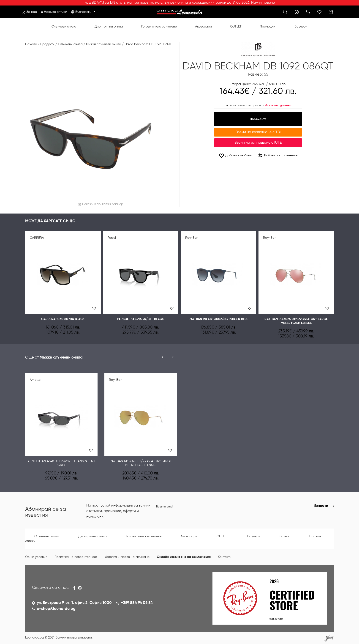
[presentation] (163, 357)
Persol (112, 238)
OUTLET (236, 27)
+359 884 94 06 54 (137, 603)
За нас (30, 12)
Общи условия (36, 557)
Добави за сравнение (278, 156)
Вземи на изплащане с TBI (258, 132)
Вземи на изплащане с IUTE (258, 143)
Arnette (35, 380)
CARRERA (37, 238)
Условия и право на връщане (127, 557)
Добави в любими (235, 155)
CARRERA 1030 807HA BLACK (63, 319)
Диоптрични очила (109, 27)
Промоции (268, 27)
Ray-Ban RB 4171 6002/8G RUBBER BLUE (218, 319)
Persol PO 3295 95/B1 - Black (141, 319)
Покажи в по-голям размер (101, 204)
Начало (31, 44)
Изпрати (321, 506)
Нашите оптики (54, 12)
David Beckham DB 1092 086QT (148, 44)
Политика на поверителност (76, 557)
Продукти (47, 44)
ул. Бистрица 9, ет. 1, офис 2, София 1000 (74, 603)
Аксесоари (203, 27)
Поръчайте (258, 119)
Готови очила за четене (159, 27)
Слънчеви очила (64, 27)
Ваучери (301, 27)
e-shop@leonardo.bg (56, 609)
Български (84, 12)
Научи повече (263, 3)
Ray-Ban (192, 238)
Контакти (225, 557)
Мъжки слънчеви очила (104, 44)
